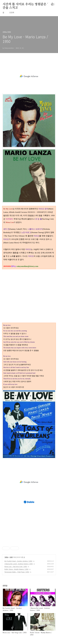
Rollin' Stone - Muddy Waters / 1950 (16, 569)
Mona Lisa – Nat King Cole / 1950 (16, 567)
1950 (11, 557)
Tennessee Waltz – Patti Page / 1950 (17, 572)
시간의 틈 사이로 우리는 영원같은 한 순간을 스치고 (28, 4)
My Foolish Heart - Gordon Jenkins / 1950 (18, 561)
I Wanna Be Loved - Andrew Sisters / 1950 (19, 564)
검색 (49, 4)
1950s (6, 557)
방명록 (12, 12)
